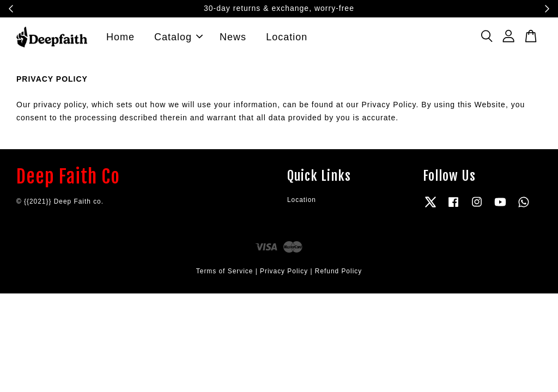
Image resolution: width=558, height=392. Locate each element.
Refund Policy (338, 276)
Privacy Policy (284, 276)
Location (287, 39)
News (233, 39)
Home (120, 39)
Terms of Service (225, 276)
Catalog (178, 39)
